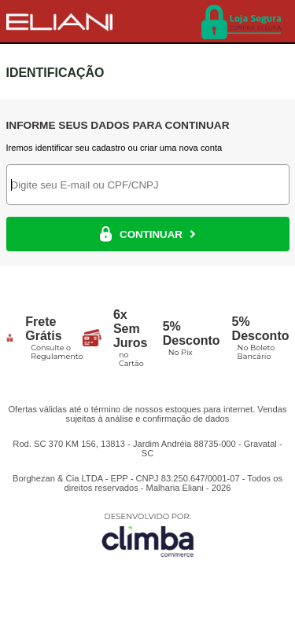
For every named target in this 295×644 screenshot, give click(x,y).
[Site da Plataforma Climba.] (148, 534)
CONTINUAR (147, 234)
